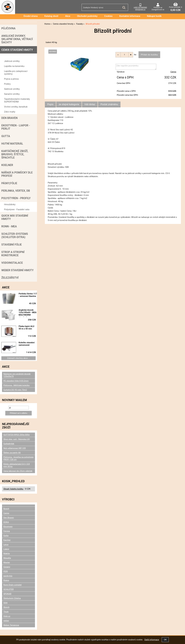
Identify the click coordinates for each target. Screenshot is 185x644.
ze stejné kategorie (69, 104)
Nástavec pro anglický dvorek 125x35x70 (17, 375)
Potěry (7, 84)
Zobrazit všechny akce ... (19, 358)
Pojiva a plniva (11, 79)
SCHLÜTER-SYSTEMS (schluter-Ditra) (15, 235)
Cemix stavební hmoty (17, 50)
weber (6, 621)
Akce (68, 16)
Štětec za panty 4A (12, 453)
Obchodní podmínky (87, 16)
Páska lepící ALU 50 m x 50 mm (27, 327)
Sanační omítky (12, 94)
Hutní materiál (12, 144)
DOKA (6, 522)
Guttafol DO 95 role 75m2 (15, 390)
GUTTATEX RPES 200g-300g (16, 435)
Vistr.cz (7, 616)
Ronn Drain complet (12, 585)
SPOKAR (7, 594)
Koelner (7, 165)
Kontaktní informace (130, 16)
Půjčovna (8, 28)
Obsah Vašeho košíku (13, 489)
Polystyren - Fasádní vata (17, 209)
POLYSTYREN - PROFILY (16, 198)
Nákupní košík (154, 16)
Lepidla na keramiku (14, 66)
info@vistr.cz (140, 9)
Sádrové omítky (12, 89)
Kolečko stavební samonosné (28, 344)
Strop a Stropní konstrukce (13, 254)
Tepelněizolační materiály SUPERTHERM (17, 100)
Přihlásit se (158, 8)
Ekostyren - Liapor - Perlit (16, 127)
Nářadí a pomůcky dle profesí (17, 174)
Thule (6, 612)
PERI (6, 571)
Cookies (108, 16)
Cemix (173, 72)
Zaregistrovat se (158, 10)
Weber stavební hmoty (17, 270)
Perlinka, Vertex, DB (16, 191)
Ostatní (7, 567)
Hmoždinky (10, 204)
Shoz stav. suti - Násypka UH (17, 439)
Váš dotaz (90, 104)
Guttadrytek (9, 444)
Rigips (6, 580)
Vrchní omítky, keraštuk (16, 107)
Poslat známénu (109, 104)
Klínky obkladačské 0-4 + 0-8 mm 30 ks (17, 465)
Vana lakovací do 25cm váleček (18, 471)
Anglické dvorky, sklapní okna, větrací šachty (17, 39)
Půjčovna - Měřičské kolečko (17, 385)
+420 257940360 (140, 7)
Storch (6, 607)
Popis (50, 104)
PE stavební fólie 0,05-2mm (16, 381)
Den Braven (9, 118)
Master (7, 562)
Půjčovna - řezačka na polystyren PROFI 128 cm (18, 458)
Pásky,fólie (9, 183)
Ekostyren (8, 527)
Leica (6, 545)
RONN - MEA (9, 226)
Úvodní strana (30, 16)
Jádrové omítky (12, 61)
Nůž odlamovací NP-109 (15, 448)
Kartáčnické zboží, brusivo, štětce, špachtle (15, 154)
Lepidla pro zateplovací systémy (16, 72)
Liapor (6, 549)
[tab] (50, 104)
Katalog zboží (51, 16)
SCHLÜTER (8, 589)
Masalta (7, 558)
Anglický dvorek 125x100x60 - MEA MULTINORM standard (28, 313)
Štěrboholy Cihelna (12, 598)
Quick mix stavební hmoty (15, 217)
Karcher (7, 540)
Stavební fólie (12, 245)
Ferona (7, 531)
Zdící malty (10, 112)
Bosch (6, 509)
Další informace (152, 640)
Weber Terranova (11, 625)
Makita (7, 553)
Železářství (10, 278)
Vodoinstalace (12, 263)
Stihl (5, 603)
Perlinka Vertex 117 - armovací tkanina (27, 296)
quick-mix (8, 576)
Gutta (6, 136)
